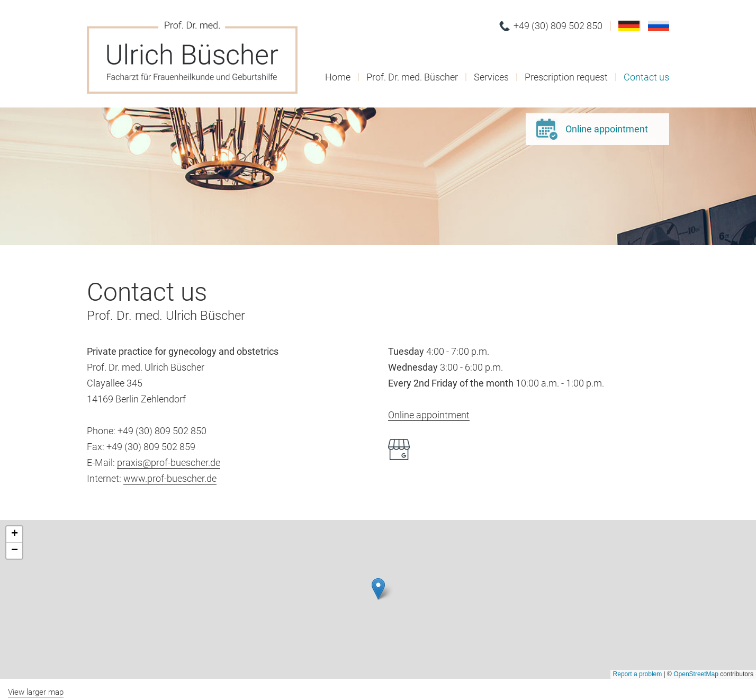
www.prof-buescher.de (170, 478)
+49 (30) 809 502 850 (558, 26)
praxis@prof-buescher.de (169, 463)
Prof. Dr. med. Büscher (412, 77)
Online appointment (607, 129)
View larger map (36, 692)
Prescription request (566, 77)
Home (338, 77)
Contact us (646, 77)
